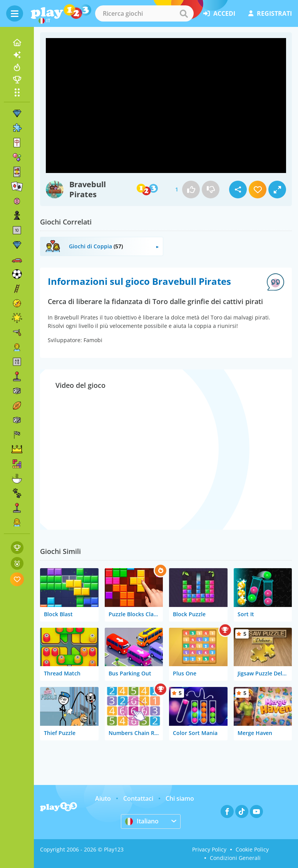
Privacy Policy (209, 849)
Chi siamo (180, 798)
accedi (219, 13)
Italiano (142, 821)
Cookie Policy (252, 849)
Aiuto (103, 798)
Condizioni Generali (235, 858)
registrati (270, 13)
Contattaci (138, 798)
